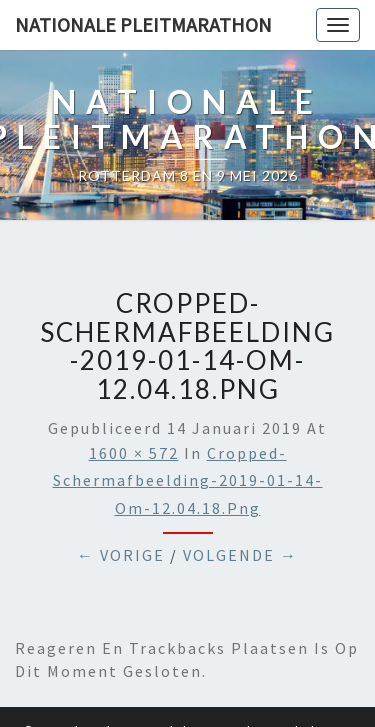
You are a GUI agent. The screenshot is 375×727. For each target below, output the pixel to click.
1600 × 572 (134, 453)
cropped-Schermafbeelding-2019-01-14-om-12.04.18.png (188, 480)
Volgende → (240, 555)
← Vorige (121, 555)
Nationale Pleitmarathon (143, 24)
